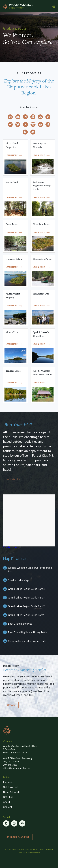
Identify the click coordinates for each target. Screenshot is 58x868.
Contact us (13, 479)
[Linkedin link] (22, 823)
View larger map (11, 547)
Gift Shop (8, 797)
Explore (8, 782)
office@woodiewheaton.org (17, 768)
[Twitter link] (14, 823)
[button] (53, 6)
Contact (8, 807)
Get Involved (10, 787)
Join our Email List (18, 837)
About (6, 802)
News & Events (12, 792)
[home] (18, 6)
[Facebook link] (29, 570)
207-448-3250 (10, 765)
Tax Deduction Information (29, 853)
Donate (11, 705)
